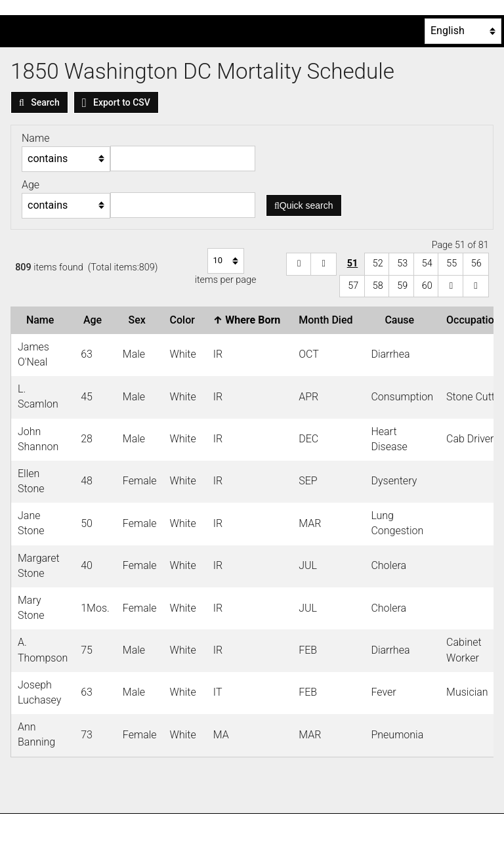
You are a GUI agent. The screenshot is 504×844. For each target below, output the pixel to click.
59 (402, 286)
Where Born (249, 320)
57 (353, 286)
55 (451, 264)
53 (402, 264)
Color (185, 320)
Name (43, 320)
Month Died (328, 320)
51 (353, 264)
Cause (402, 320)
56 (476, 264)
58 (378, 286)
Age (95, 320)
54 (427, 264)
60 (427, 286)
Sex (140, 320)
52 (378, 264)
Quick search (304, 205)
